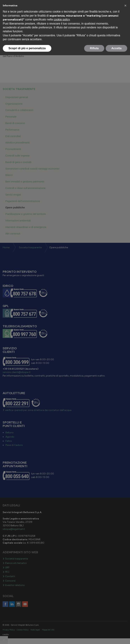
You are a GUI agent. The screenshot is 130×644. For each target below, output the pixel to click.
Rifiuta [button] (94, 48)
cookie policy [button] (62, 19)
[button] (125, 6)
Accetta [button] (116, 48)
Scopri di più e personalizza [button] (27, 48)
